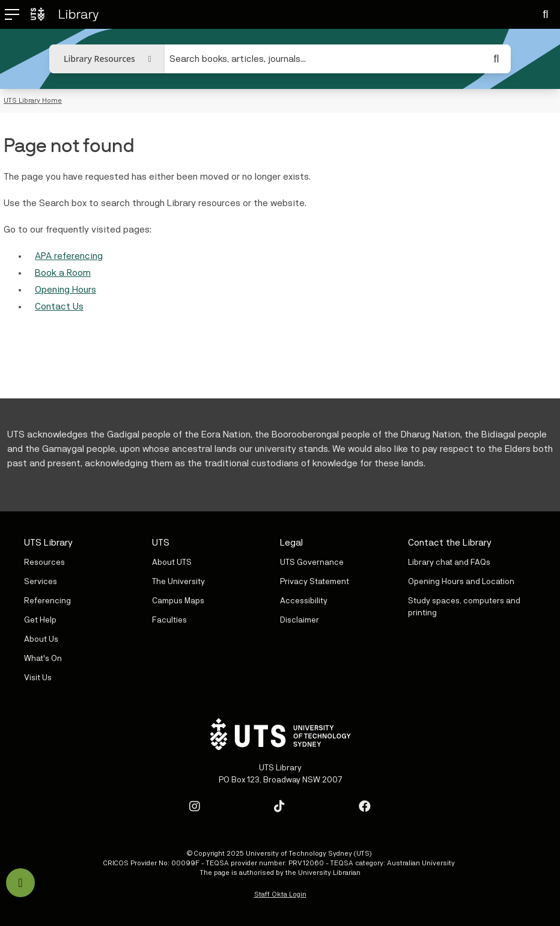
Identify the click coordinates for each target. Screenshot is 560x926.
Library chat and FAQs (449, 562)
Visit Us (38, 678)
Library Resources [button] (99, 59)
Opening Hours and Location (461, 582)
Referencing (47, 601)
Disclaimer (300, 620)
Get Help (40, 620)
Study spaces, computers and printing (464, 607)
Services (41, 582)
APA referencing (69, 256)
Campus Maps (178, 601)
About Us (41, 639)
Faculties (169, 620)
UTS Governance (312, 562)
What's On (43, 659)
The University (178, 582)
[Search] (546, 14)
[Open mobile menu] (7, 14)
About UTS (172, 562)
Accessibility (304, 601)
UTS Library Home (33, 100)
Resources (44, 562)
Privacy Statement (315, 582)
